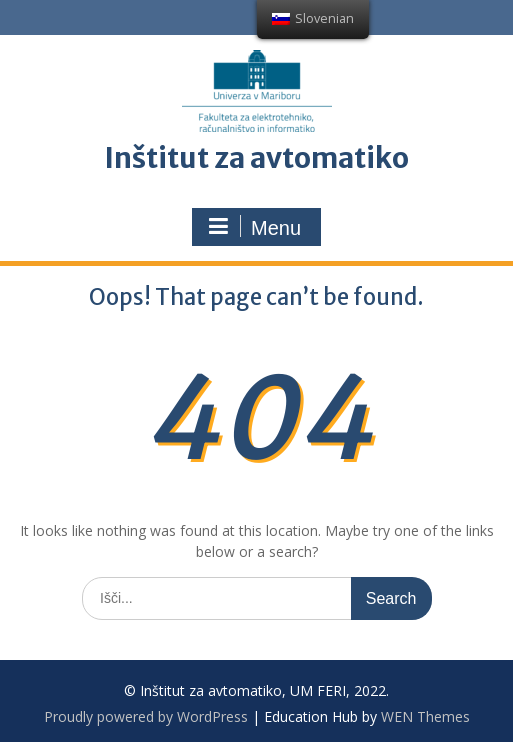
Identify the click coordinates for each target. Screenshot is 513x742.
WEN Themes (425, 716)
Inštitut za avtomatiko (256, 158)
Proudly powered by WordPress (146, 716)
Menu (254, 227)
